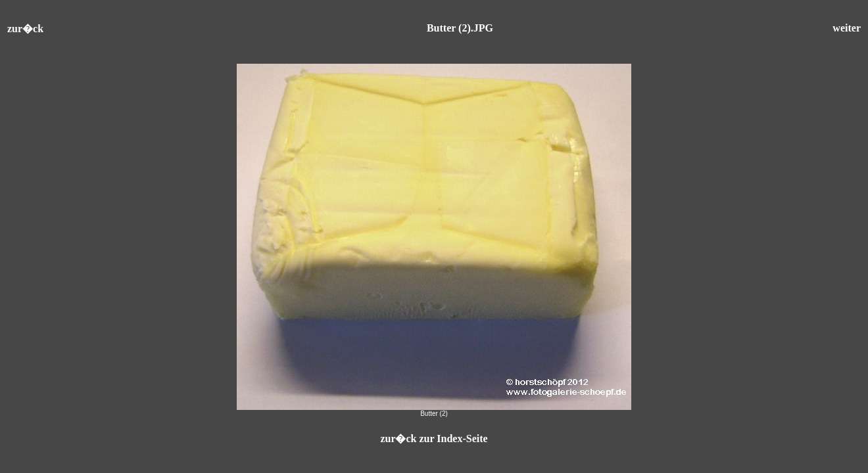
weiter (847, 28)
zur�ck (25, 29)
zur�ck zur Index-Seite (434, 439)
